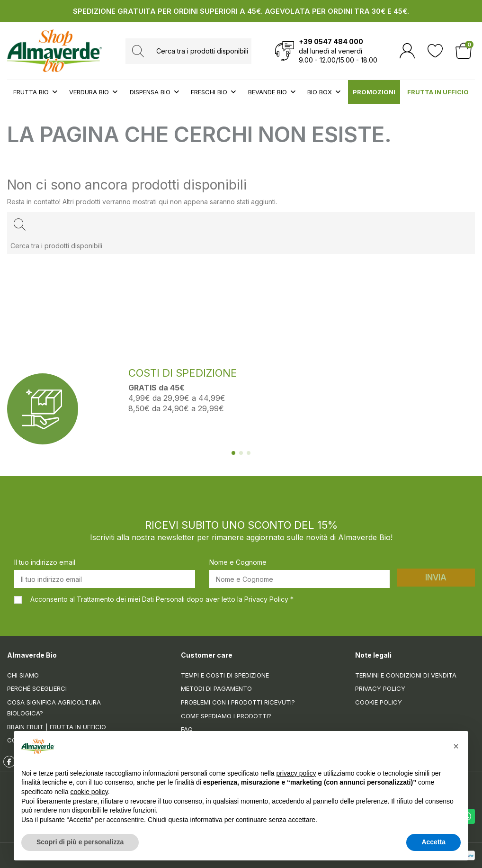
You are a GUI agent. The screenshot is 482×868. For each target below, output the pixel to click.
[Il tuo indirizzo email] (105, 579)
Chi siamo (23, 675)
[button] (456, 747)
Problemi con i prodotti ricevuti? (238, 702)
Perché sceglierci (37, 688)
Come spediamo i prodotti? (226, 716)
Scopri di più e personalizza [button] (80, 842)
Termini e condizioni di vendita (406, 675)
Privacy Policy (380, 688)
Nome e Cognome (238, 562)
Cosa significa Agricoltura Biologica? (54, 708)
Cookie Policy (379, 702)
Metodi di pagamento (216, 688)
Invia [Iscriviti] (436, 578)
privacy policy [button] (296, 774)
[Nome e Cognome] (300, 579)
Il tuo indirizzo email (45, 562)
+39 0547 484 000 (331, 41)
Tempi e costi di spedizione (225, 675)
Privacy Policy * (269, 599)
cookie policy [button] (89, 792)
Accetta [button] (433, 842)
